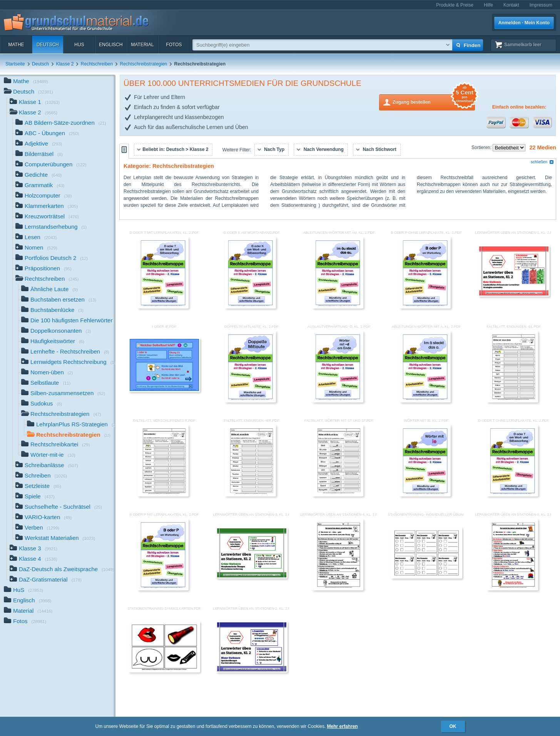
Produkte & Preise (455, 5)
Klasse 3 (33, 549)
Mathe (16, 45)
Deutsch (48, 45)
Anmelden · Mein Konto (524, 23)
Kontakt (511, 5)
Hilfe (488, 5)
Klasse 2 (65, 64)
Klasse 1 (35, 103)
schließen (542, 162)
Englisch (111, 45)
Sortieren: (482, 148)
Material (142, 45)
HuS (79, 45)
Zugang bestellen (434, 101)
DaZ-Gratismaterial (46, 580)
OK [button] (453, 726)
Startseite (15, 64)
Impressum (541, 5)
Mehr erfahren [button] (343, 726)
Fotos (174, 45)
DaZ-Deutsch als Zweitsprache (62, 570)
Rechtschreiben (97, 64)
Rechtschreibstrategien (144, 64)
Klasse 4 (33, 559)
